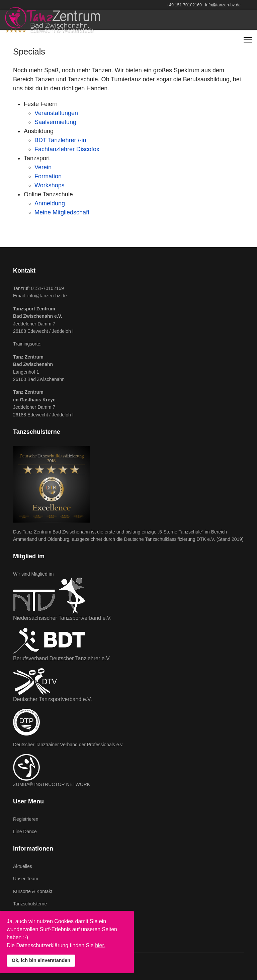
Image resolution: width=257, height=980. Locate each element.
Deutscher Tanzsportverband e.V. (53, 699)
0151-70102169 (48, 288)
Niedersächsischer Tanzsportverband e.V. (62, 618)
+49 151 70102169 (184, 5)
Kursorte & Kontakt (33, 891)
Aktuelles (23, 866)
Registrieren (26, 819)
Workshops (50, 185)
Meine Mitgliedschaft (62, 212)
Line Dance (25, 831)
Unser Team (26, 879)
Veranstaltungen (56, 113)
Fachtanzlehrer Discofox (67, 149)
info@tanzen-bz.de (223, 5)
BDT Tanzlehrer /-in (60, 140)
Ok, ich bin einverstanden (41, 960)
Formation (48, 176)
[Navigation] (248, 40)
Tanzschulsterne (30, 904)
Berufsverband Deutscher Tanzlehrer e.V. (62, 658)
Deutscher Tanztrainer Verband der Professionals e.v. (68, 745)
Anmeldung (50, 203)
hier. (100, 945)
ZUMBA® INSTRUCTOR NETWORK (52, 784)
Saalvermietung (55, 122)
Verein (43, 167)
